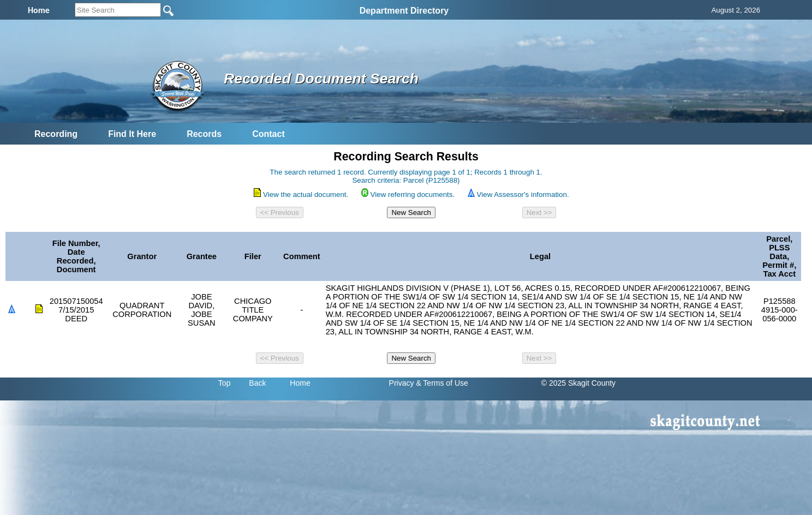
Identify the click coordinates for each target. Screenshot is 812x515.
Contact (268, 134)
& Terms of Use (442, 383)
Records (204, 134)
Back (257, 383)
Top (225, 383)
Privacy (402, 383)
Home (300, 383)
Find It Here (132, 134)
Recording (56, 134)
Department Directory (404, 11)
